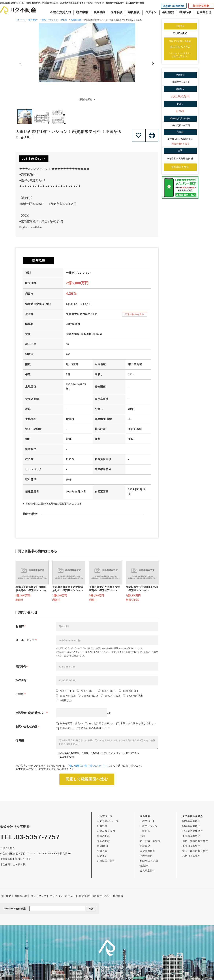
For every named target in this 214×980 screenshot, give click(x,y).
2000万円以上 (88, 696)
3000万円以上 (111, 696)
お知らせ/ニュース (108, 821)
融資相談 (134, 12)
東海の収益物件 (191, 846)
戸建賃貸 (145, 846)
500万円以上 (86, 691)
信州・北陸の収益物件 (195, 841)
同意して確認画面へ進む (87, 779)
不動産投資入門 (61, 12)
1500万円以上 (66, 696)
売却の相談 (104, 841)
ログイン (151, 12)
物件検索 (82, 12)
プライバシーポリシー (63, 896)
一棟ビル (145, 831)
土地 (142, 836)
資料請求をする (180, 167)
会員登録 (99, 12)
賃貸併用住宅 (147, 851)
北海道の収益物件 (193, 831)
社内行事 (185, 12)
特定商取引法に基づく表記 (94, 896)
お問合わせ (204, 12)
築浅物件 (145, 866)
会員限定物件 (147, 871)
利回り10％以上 (149, 861)
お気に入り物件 (106, 861)
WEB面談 (103, 846)
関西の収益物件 (191, 826)
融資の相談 (104, 836)
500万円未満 (65, 691)
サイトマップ (39, 896)
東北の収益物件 (191, 836)
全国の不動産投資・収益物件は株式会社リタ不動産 (104, 967)
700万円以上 (107, 691)
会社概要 (168, 12)
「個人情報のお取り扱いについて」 (87, 766)
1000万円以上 (129, 691)
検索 (91, 909)
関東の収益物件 (191, 821)
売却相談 (117, 12)
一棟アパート (147, 821)
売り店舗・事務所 (150, 841)
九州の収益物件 (191, 856)
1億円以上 (64, 700)
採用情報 (118, 896)
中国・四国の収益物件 (195, 851)
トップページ (105, 816)
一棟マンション (149, 826)
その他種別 (146, 856)
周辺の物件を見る (135, 314)
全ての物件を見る (193, 816)
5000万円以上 (133, 696)
